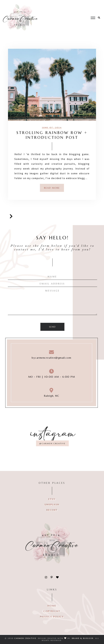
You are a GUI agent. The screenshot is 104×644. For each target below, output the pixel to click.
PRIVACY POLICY (52, 620)
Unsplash (52, 508)
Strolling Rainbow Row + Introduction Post (52, 135)
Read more (52, 188)
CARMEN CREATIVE (25, 638)
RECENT (52, 513)
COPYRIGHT (52, 614)
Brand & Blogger (83, 638)
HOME (52, 609)
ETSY (52, 502)
